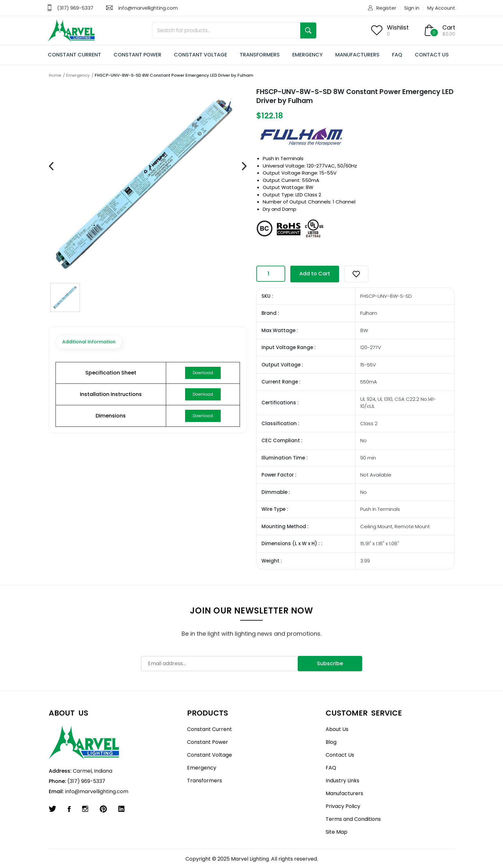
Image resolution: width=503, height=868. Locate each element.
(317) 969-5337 (75, 8)
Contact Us (340, 755)
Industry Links (342, 781)
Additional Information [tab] (89, 342)
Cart (449, 27)
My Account (441, 8)
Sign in (412, 8)
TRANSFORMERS (260, 55)
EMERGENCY (307, 55)
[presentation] (51, 167)
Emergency (78, 75)
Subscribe (330, 663)
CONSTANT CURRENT (74, 55)
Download (203, 373)
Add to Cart (315, 274)
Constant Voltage (209, 755)
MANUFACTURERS (357, 55)
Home (55, 75)
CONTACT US (432, 55)
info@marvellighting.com (148, 8)
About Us (337, 729)
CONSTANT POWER (137, 55)
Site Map (337, 832)
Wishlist (398, 27)
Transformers (205, 781)
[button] (356, 274)
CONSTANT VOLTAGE (200, 55)
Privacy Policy (343, 806)
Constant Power (208, 742)
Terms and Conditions (353, 819)
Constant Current (209, 729)
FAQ (397, 55)
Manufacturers (344, 793)
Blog (331, 742)
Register (386, 8)
